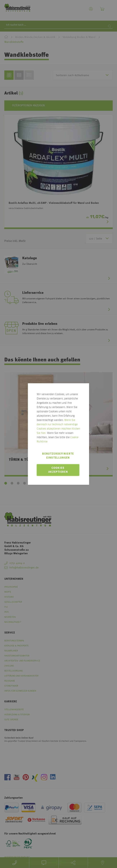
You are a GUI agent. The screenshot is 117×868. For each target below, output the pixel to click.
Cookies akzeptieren (58, 470)
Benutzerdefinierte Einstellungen (58, 456)
